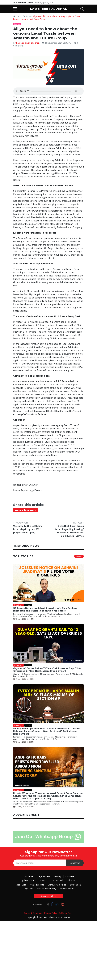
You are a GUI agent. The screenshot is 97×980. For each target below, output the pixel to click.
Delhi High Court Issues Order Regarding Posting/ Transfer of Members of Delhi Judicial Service (69, 531)
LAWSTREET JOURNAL (48, 9)
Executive (70, 876)
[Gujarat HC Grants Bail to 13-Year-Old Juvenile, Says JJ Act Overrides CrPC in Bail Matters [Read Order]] (48, 643)
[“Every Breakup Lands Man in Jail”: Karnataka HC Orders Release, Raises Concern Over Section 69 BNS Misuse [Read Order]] (48, 704)
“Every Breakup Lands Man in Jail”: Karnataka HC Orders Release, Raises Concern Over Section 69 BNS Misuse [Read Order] (47, 731)
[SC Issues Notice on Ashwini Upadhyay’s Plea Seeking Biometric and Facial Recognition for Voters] (48, 583)
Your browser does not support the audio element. (48, 91)
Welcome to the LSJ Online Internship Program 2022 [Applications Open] (28, 529)
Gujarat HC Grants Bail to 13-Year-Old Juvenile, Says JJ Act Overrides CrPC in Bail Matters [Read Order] (48, 670)
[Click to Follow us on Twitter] (47, 904)
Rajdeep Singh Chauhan (28, 43)
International (57, 880)
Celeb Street (72, 880)
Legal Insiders (44, 876)
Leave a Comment (26, 510)
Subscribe (75, 863)
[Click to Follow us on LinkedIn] (57, 904)
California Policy (66, 913)
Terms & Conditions (33, 913)
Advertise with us (48, 896)
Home (17, 16)
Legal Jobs (28, 889)
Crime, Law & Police (57, 885)
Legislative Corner (27, 880)
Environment (76, 885)
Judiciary (58, 876)
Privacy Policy (51, 913)
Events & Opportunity (46, 889)
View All (79, 556)
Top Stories (29, 876)
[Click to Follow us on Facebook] (52, 904)
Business (27, 16)
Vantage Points (37, 885)
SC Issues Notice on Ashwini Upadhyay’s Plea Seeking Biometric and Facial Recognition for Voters (45, 609)
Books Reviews (67, 889)
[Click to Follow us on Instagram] (63, 904)
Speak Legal (21, 885)
